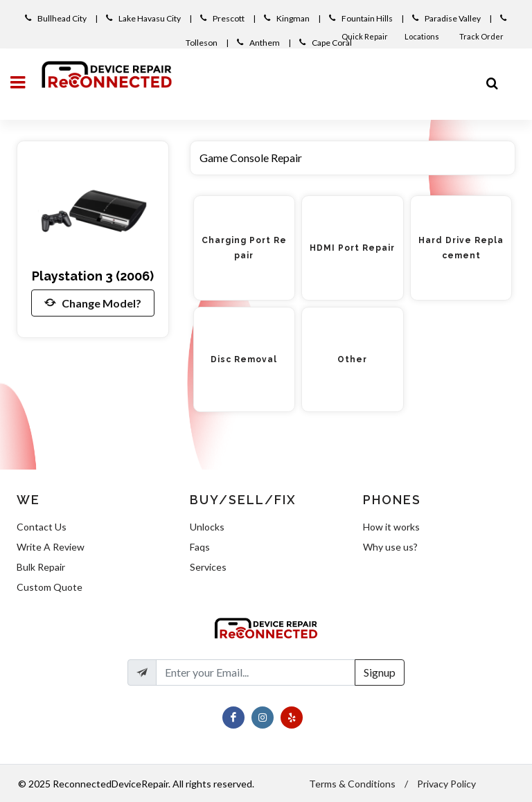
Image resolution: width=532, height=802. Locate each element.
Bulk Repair (41, 567)
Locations (423, 36)
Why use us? (390, 547)
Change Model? (93, 303)
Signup (380, 672)
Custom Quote (50, 587)
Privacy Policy (446, 784)
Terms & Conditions (352, 784)
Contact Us (42, 527)
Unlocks (207, 527)
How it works (391, 527)
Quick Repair (365, 36)
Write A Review (51, 547)
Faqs (200, 547)
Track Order (482, 36)
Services (208, 567)
